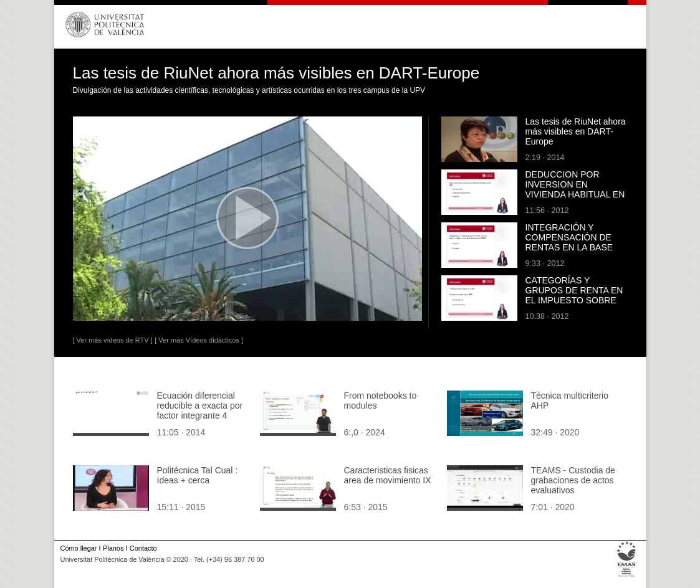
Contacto (143, 548)
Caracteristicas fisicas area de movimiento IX (388, 475)
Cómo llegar (79, 548)
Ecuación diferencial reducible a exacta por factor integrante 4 (200, 405)
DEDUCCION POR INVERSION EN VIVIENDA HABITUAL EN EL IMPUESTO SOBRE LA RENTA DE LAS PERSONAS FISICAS (575, 199)
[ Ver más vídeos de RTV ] (113, 340)
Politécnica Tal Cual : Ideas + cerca (198, 475)
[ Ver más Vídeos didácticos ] (199, 340)
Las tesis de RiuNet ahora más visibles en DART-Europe (576, 131)
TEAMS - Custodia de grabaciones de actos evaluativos (573, 480)
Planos (113, 548)
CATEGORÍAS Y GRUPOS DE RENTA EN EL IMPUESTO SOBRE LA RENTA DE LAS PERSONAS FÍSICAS (574, 300)
